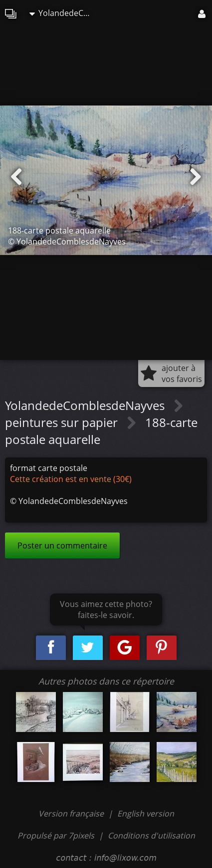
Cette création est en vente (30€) (71, 479)
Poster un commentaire (62, 545)
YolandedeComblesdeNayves (64, 13)
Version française (72, 813)
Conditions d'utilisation (151, 835)
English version (146, 813)
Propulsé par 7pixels (56, 835)
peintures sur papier (63, 422)
